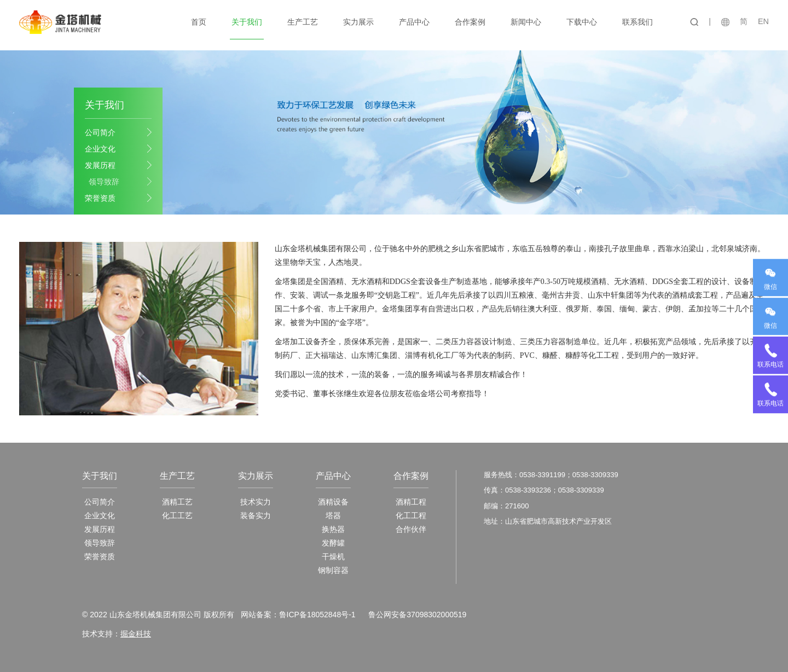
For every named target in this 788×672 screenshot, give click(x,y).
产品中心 (415, 22)
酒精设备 (333, 502)
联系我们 (638, 22)
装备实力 (256, 515)
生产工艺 (303, 22)
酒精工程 (411, 502)
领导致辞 (104, 181)
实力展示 (359, 22)
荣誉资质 (100, 198)
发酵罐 (333, 543)
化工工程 (411, 515)
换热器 (333, 529)
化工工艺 (177, 515)
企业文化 (100, 148)
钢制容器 (333, 570)
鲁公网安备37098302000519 (417, 615)
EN (763, 21)
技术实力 (256, 502)
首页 (199, 22)
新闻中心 (526, 22)
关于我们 (247, 22)
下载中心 (582, 22)
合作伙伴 (411, 529)
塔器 (333, 515)
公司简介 (100, 132)
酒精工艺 (177, 502)
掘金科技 (136, 634)
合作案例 (471, 22)
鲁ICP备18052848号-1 (317, 615)
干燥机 (333, 557)
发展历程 (100, 165)
